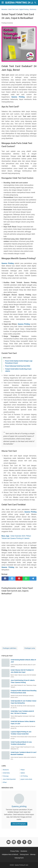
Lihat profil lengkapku (19, 824)
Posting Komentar (7, 23)
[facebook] (5, 579)
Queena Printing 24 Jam (21, 3)
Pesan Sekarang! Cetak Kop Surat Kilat (18, 366)
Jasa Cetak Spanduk (9, 779)
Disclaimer (24, 851)
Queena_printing (19, 806)
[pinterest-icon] (30, 842)
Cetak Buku (6, 773)
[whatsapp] (26, 579)
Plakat (23, 770)
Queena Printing (18, 97)
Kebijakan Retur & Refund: (10, 854)
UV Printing (24, 776)
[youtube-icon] (9, 842)
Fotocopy (6, 776)
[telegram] (33, 579)
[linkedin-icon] (14, 842)
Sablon (23, 773)
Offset (5, 782)
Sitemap (33, 854)
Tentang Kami (24, 854)
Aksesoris (6, 770)
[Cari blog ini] (35, 3)
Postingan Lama (30, 648)
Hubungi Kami (19, 858)
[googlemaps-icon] (24, 842)
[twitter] (12, 579)
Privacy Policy (15, 851)
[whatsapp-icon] (19, 842)
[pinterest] (19, 579)
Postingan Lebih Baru (10, 648)
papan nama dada (26, 779)
